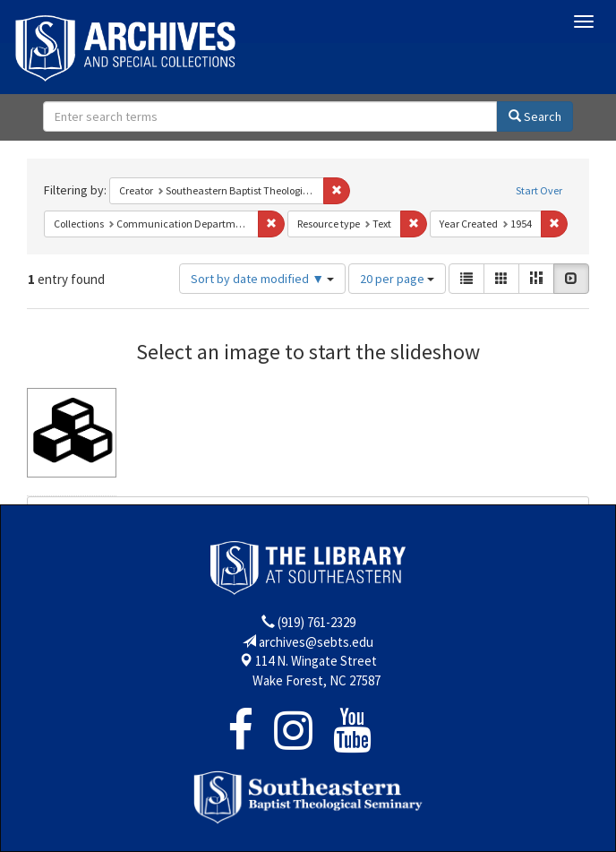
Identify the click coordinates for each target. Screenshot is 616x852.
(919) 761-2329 (317, 622)
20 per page (397, 279)
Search (535, 116)
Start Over (539, 190)
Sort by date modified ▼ (262, 279)
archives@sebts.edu (316, 642)
